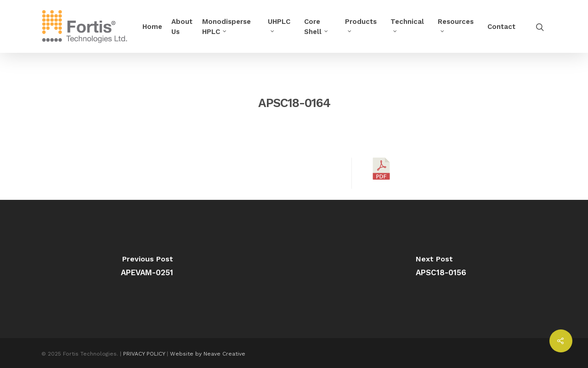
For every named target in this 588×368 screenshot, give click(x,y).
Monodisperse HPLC (226, 27)
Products (361, 24)
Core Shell (317, 27)
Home (152, 27)
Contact (501, 27)
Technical (407, 24)
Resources (456, 24)
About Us (182, 27)
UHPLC (279, 24)
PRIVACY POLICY (144, 354)
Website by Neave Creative (208, 354)
